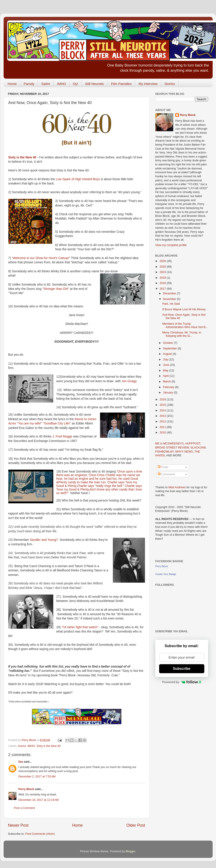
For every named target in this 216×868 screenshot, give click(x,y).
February (169, 387)
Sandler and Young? (44, 540)
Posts (163, 467)
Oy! (75, 84)
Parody (29, 84)
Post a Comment (24, 808)
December (170, 293)
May (166, 371)
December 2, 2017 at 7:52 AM (37, 777)
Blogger (130, 851)
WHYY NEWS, (185, 452)
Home (12, 84)
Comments (166, 474)
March (167, 382)
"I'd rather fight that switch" (80, 627)
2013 (163, 416)
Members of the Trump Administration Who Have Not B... (185, 325)
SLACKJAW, (198, 448)
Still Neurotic (95, 84)
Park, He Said (171, 304)
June (166, 365)
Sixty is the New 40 (22, 157)
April (166, 376)
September (170, 349)
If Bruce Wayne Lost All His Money (184, 309)
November (170, 299)
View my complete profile (171, 245)
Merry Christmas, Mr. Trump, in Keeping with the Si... (182, 334)
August (168, 354)
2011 (163, 427)
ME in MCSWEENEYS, (170, 444)
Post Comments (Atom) (40, 834)
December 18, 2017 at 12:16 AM (39, 800)
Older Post (136, 825)
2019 (163, 278)
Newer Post (18, 825)
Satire (46, 84)
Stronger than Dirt (56, 289)
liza (21, 762)
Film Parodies (121, 84)
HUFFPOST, (193, 444)
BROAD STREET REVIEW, (173, 448)
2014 (163, 411)
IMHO (61, 84)
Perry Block (26, 789)
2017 (163, 289)
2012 (163, 422)
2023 (163, 272)
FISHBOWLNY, (165, 452)
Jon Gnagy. (129, 381)
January (168, 393)
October (168, 343)
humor (22, 746)
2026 (163, 261)
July (166, 360)
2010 (163, 433)
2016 (163, 400)
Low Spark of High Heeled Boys (78, 179)
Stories (170, 84)
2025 (163, 267)
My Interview (148, 84)
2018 (163, 283)
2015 (163, 405)
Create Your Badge (166, 574)
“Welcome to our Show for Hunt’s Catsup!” (41, 258)
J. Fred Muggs (62, 436)
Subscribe (181, 669)
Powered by (182, 682)
